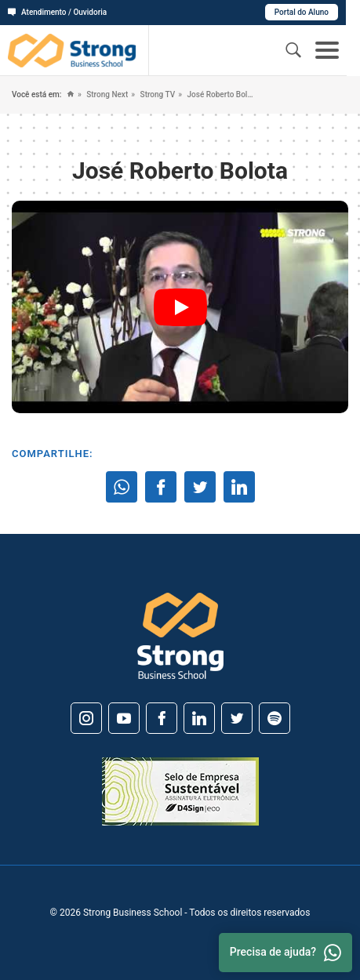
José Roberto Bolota (219, 94)
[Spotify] (275, 718)
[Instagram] (86, 718)
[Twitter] (237, 718)
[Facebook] (162, 718)
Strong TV (156, 94)
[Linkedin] (199, 718)
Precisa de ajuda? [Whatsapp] (285, 953)
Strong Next (106, 94)
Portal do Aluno (316, 12)
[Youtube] (124, 718)
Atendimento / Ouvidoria (57, 12)
